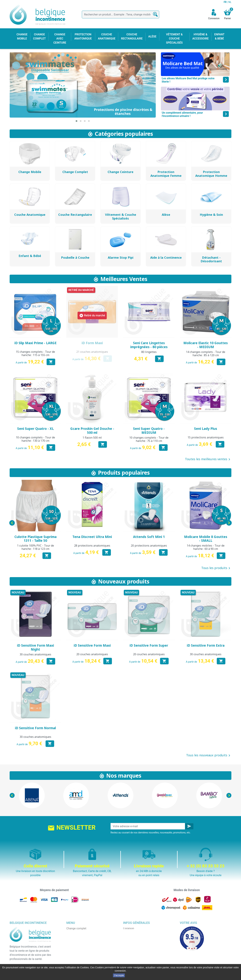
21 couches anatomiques (92, 352)
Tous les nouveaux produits (209, 755)
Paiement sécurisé (134, 945)
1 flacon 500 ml (92, 438)
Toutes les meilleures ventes (208, 459)
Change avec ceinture (80, 941)
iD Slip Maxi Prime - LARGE (35, 343)
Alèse (70, 937)
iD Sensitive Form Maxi (92, 645)
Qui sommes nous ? (135, 941)
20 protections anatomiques (149, 546)
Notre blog (129, 957)
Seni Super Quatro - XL (35, 429)
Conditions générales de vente (141, 937)
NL (230, 2)
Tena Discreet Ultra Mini (92, 537)
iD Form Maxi (92, 343)
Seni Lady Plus (206, 429)
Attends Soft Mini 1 (149, 537)
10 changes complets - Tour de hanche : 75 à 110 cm (149, 439)
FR (225, 2)
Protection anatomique (80, 961)
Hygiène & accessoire (80, 957)
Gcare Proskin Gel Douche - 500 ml (92, 431)
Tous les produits (216, 568)
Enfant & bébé (75, 953)
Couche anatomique (79, 945)
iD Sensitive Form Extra (206, 645)
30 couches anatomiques (35, 654)
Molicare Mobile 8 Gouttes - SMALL (206, 539)
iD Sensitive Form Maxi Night (35, 647)
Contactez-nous (133, 953)
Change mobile (76, 933)
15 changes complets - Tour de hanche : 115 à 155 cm (35, 353)
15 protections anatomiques (206, 437)
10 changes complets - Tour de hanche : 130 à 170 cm (35, 439)
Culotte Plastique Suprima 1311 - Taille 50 (35, 539)
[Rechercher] (121, 15)
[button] (76, 121)
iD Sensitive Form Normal (35, 728)
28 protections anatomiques (92, 546)
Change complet (76, 928)
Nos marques (124, 775)
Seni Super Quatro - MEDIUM (149, 431)
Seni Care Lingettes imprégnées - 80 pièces (149, 345)
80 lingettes (149, 352)
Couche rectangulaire (79, 949)
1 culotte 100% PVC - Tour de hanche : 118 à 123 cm (35, 547)
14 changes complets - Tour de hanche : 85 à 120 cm (206, 354)
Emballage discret (134, 949)
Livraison (129, 928)
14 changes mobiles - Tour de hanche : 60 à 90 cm (206, 547)
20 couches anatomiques (92, 654)
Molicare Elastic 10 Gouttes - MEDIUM (206, 345)
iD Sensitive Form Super (149, 645)
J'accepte (119, 975)
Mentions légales (133, 933)
